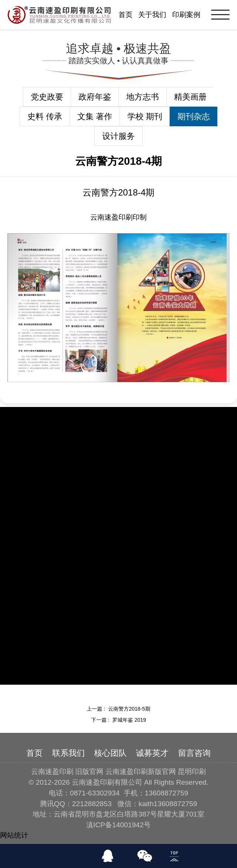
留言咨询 (194, 753)
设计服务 (118, 136)
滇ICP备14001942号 (118, 825)
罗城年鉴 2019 (129, 720)
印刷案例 (186, 15)
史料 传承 (45, 116)
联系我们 (69, 753)
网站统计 (14, 835)
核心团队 (110, 753)
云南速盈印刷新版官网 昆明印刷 (156, 772)
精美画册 (190, 97)
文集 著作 (95, 116)
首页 (126, 15)
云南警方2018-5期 (129, 709)
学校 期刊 (145, 116)
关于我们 (152, 15)
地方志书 (143, 97)
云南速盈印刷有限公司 (107, 782)
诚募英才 (152, 753)
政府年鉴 (95, 97)
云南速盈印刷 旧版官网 (67, 772)
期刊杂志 (194, 116)
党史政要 (47, 97)
